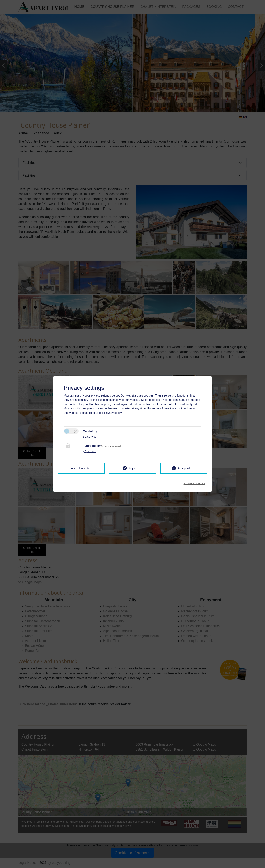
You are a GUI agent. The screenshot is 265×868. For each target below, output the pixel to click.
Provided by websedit (194, 482)
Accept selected (81, 468)
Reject (132, 468)
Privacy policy (113, 413)
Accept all (184, 468)
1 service (90, 437)
